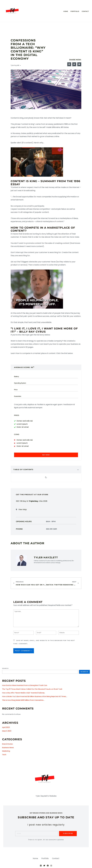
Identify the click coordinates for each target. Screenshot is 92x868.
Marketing (6, 752)
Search (5, 669)
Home (66, 11)
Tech (4, 755)
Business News (8, 748)
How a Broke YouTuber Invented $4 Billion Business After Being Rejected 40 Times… (35, 697)
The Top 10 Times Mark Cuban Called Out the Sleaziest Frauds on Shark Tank (32, 690)
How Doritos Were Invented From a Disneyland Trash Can (25, 686)
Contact (85, 11)
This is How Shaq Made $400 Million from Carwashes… (23, 701)
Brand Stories (7, 744)
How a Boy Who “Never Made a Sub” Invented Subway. (23, 693)
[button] (69, 64)
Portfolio (75, 11)
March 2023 (7, 731)
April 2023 (6, 728)
